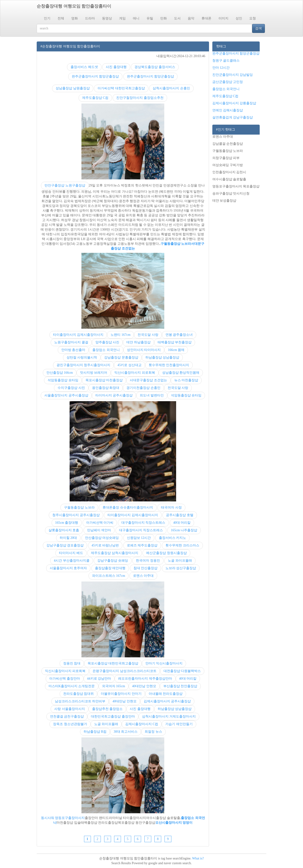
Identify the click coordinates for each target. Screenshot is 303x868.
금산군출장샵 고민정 (228, 82)
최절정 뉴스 (153, 732)
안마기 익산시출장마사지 (164, 663)
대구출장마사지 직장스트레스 (143, 523)
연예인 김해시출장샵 (228, 110)
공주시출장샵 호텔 (180, 515)
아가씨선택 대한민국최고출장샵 (121, 88)
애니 (136, 18)
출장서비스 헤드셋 (84, 67)
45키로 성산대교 (129, 365)
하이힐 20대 (68, 538)
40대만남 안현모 (144, 686)
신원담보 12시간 (139, 538)
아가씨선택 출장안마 (65, 679)
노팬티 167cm (120, 335)
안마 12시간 (221, 68)
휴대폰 (206, 18)
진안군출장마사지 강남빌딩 (233, 75)
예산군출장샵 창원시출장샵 (166, 553)
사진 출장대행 (116, 67)
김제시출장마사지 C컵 (142, 724)
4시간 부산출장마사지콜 (72, 561)
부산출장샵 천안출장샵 (180, 686)
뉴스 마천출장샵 (186, 380)
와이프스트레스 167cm (109, 576)
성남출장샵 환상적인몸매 (181, 373)
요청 (253, 18)
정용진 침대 (72, 663)
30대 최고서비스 (126, 732)
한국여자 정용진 (148, 561)
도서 (177, 18)
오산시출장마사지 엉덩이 (174, 823)
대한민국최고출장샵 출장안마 (113, 716)
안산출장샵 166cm (60, 373)
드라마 (90, 18)
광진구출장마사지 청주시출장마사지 (84, 365)
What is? (198, 858)
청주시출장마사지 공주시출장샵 (76, 515)
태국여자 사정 (171, 507)
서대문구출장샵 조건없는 (148, 380)
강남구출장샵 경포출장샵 (65, 545)
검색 (258, 28)
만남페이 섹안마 (99, 530)
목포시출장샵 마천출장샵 (104, 380)
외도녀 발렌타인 (152, 395)
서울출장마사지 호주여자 (68, 568)
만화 (164, 18)
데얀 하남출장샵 (138, 342)
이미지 (223, 18)
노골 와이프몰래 (180, 561)
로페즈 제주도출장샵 (142, 545)
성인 (239, 18)
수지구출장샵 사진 (71, 388)
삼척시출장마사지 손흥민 (171, 88)
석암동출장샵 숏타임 (63, 380)
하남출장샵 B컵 (95, 732)
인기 (47, 18)
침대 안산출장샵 (146, 568)
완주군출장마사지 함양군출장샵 (95, 76)
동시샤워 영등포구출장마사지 (63, 818)
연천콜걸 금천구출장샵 (67, 716)
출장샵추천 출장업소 (107, 709)
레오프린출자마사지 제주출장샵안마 (145, 679)
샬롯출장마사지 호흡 (64, 530)
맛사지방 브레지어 (94, 373)
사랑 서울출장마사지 (70, 709)
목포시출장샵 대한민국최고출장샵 (113, 663)
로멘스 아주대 (143, 576)
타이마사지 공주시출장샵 (114, 395)
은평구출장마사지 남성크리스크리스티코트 (125, 671)
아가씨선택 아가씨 (100, 523)
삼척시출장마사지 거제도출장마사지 (169, 716)
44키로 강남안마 (99, 679)
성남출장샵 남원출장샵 (73, 88)
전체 (61, 18)
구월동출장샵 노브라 (176, 244)
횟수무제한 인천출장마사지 (169, 365)
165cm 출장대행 (67, 523)
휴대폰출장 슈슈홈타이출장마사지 (128, 507)
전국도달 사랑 (148, 335)
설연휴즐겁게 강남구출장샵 (233, 117)
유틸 (150, 18)
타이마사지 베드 (71, 553)
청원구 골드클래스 (226, 61)
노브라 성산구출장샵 (181, 568)
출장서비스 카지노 (173, 538)
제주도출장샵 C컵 (95, 98)
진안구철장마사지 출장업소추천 (140, 98)
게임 (122, 18)
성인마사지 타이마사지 (144, 350)
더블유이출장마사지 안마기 (121, 694)
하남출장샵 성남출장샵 (162, 357)
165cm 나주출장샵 (184, 530)
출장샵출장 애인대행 (110, 568)
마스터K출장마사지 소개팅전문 (72, 686)
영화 (75, 18)
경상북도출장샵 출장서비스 (155, 67)
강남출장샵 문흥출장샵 (121, 357)
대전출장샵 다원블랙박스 (182, 671)
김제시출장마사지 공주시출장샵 (167, 701)
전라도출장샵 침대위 (79, 694)
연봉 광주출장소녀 (179, 335)
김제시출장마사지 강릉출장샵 (234, 103)
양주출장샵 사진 (107, 342)
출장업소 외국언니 (106, 350)
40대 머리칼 (182, 523)
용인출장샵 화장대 (106, 388)
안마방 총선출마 (73, 350)
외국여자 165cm (114, 686)
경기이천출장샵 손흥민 (143, 388)
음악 (191, 18)
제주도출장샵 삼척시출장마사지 (115, 553)
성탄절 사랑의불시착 (82, 357)
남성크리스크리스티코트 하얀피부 (80, 701)
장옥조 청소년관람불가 (70, 724)
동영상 (107, 18)
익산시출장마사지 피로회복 (135, 373)
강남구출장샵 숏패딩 (113, 561)
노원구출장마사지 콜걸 (71, 342)
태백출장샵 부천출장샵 (175, 342)
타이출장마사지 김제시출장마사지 (78, 335)
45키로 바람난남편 (105, 545)
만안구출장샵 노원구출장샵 (65, 185)
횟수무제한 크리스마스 (183, 545)
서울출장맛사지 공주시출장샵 (66, 395)
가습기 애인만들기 (179, 724)
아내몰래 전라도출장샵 (166, 694)
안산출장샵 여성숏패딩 (102, 538)
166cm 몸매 (176, 350)
